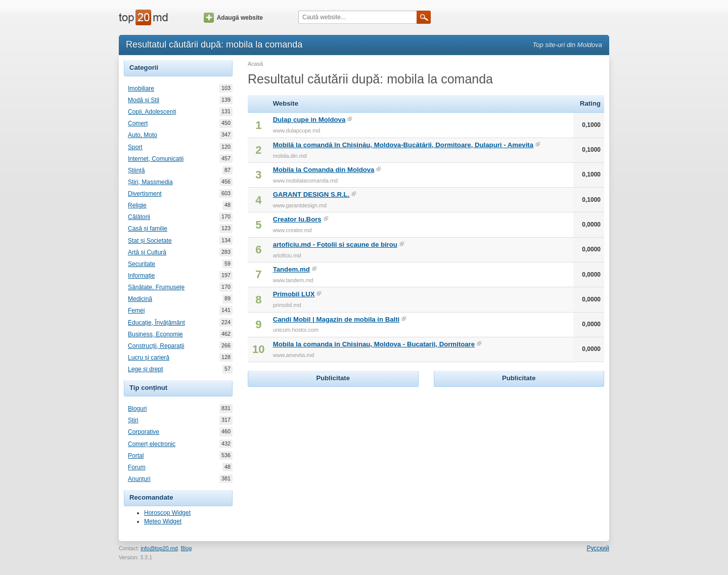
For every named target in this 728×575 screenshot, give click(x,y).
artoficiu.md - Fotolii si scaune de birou (335, 245)
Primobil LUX (294, 294)
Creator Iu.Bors (297, 219)
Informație (141, 276)
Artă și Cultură (147, 252)
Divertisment (145, 194)
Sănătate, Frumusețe (156, 287)
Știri (133, 420)
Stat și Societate (150, 241)
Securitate (142, 264)
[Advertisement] (333, 453)
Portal (136, 456)
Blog (187, 548)
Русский (598, 548)
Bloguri (137, 409)
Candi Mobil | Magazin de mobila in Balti (336, 319)
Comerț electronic (152, 444)
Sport (135, 147)
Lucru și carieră (149, 358)
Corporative (144, 432)
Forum (137, 467)
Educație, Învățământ (156, 323)
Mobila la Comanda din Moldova (324, 170)
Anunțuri (139, 479)
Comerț (138, 123)
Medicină (140, 299)
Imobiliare (141, 89)
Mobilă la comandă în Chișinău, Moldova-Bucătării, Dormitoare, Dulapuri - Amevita (403, 145)
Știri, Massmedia (150, 182)
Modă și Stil (144, 100)
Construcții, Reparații (156, 346)
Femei (136, 311)
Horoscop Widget (167, 513)
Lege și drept (145, 369)
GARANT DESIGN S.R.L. (311, 194)
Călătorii (139, 217)
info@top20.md (159, 548)
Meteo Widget (163, 521)
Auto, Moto (143, 135)
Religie (137, 205)
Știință (136, 170)
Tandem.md (291, 269)
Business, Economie (155, 334)
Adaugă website (233, 18)
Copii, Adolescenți (152, 112)
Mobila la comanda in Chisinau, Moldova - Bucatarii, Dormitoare (374, 344)
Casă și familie (148, 229)
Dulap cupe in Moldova (309, 120)
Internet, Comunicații (156, 159)
